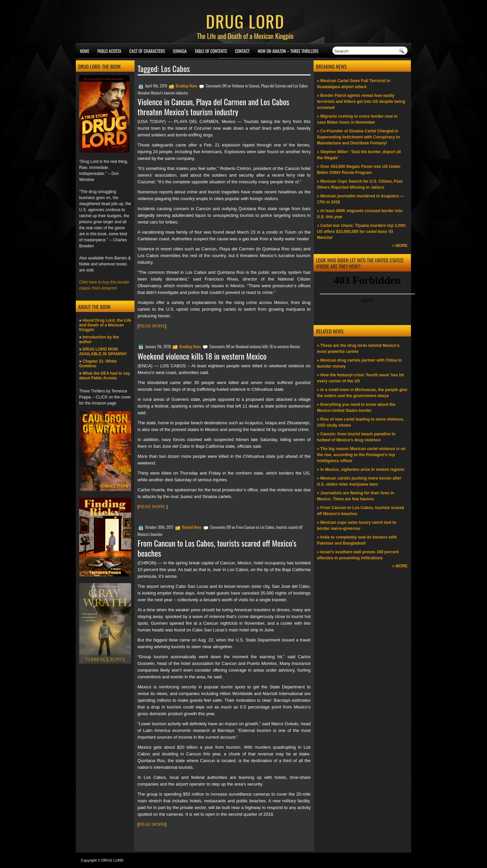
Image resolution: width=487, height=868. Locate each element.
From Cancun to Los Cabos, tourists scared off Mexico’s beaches (217, 548)
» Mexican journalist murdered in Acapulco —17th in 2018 (361, 199)
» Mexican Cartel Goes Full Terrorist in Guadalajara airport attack (354, 84)
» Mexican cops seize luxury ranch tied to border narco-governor (357, 525)
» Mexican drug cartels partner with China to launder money (359, 363)
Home (85, 51)
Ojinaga (180, 51)
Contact (242, 51)
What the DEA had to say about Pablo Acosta (105, 376)
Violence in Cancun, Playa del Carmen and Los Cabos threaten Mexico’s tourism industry (213, 107)
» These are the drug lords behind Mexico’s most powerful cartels (358, 349)
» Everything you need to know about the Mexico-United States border (356, 408)
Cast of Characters (147, 51)
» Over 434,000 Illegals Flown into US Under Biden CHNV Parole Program (359, 170)
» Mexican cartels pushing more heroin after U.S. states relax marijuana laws (359, 481)
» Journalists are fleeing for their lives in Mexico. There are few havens (356, 496)
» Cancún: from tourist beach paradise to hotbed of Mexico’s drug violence (356, 437)
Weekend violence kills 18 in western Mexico (202, 356)
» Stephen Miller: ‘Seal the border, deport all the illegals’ (359, 155)
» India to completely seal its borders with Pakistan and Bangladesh (357, 540)
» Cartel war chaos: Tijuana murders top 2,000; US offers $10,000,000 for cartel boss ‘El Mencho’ (362, 232)
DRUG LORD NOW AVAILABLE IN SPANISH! (103, 352)
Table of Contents (211, 51)
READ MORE (152, 326)
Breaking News (186, 86)
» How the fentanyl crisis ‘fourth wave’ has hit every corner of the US (360, 378)
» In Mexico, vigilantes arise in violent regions (361, 470)
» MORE (400, 246)
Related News (192, 527)
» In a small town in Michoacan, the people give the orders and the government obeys (362, 393)
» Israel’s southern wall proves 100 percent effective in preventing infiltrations (358, 555)
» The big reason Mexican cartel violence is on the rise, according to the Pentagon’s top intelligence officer (361, 455)
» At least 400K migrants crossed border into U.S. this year (360, 214)
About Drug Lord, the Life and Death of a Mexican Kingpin (105, 325)
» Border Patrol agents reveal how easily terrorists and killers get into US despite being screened (361, 102)
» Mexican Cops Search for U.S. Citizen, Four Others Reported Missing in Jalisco (360, 184)
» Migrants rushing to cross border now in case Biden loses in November (357, 119)
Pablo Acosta (109, 51)
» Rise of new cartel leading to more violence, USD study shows (360, 422)
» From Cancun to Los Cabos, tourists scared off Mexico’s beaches (360, 511)
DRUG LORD (245, 21)
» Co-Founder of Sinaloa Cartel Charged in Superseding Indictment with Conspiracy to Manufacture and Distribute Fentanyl (358, 137)
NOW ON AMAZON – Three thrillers (288, 51)
